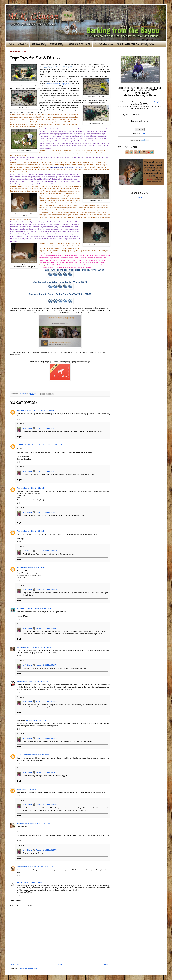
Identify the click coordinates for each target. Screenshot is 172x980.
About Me (23, 44)
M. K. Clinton (27, 428)
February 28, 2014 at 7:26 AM (34, 488)
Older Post (106, 965)
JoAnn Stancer (22, 755)
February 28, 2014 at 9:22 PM (40, 824)
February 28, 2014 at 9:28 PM (46, 850)
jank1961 (20, 882)
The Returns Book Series (79, 44)
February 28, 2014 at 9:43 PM (46, 772)
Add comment (16, 901)
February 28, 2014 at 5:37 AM (52, 445)
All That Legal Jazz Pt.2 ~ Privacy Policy (135, 44)
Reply (19, 419)
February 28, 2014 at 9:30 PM (46, 665)
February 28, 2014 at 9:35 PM (46, 738)
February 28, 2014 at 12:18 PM (47, 590)
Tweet (140, 198)
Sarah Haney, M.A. (23, 647)
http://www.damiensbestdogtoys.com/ (58, 84)
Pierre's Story (57, 44)
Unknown (20, 488)
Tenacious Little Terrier (25, 411)
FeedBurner (144, 133)
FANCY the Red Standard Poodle (29, 445)
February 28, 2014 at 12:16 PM (47, 551)
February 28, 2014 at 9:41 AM (41, 609)
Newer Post (15, 965)
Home (11, 44)
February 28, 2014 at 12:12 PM (47, 428)
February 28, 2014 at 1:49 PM (39, 755)
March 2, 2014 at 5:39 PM (33, 882)
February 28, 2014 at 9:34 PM (46, 702)
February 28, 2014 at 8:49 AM (34, 531)
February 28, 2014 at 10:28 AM (37, 720)
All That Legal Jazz (104, 44)
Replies (21, 424)
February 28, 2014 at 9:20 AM (34, 568)
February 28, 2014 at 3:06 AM (44, 411)
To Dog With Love (23, 609)
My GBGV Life (22, 682)
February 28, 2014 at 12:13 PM (47, 471)
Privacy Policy (153, 102)
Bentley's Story (39, 44)
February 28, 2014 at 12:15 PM (47, 512)
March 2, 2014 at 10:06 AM (44, 867)
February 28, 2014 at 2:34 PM (29, 789)
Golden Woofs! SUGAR (25, 867)
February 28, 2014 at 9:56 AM (38, 682)
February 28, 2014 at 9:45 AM (41, 647)
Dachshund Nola (23, 824)
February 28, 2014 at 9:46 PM (46, 805)
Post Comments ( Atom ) (28, 968)
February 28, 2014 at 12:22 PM (47, 628)
